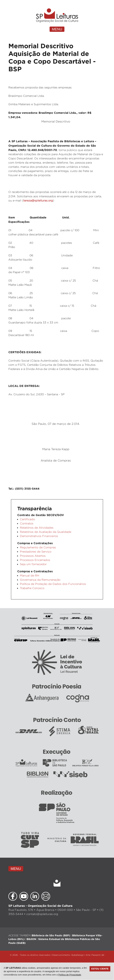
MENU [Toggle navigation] (57, 29)
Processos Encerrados (35, 560)
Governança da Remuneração (40, 580)
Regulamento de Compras (38, 547)
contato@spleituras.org (42, 914)
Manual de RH (30, 576)
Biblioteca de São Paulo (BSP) (51, 935)
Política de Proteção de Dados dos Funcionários (53, 584)
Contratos (27, 523)
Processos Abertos (33, 556)
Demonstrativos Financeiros (39, 536)
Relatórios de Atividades (37, 528)
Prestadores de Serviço (36, 552)
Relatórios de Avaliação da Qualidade (46, 532)
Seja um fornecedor (33, 564)
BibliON (31, 939)
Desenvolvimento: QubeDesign (68, 955)
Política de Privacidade (70, 975)
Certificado (27, 519)
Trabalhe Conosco (32, 588)
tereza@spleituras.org (38, 201)
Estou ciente (100, 969)
